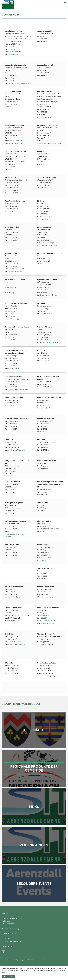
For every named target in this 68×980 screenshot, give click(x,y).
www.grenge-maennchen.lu (19, 389)
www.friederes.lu (47, 597)
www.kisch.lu (46, 219)
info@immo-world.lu (17, 269)
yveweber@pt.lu (15, 597)
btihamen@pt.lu (16, 319)
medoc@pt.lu (15, 368)
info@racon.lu (48, 558)
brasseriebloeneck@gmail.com (16, 534)
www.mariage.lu (10, 293)
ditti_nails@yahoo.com (18, 644)
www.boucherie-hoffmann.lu (19, 83)
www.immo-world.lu (16, 271)
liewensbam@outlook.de (46, 408)
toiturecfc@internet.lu (50, 342)
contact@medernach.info (13, 942)
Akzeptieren (8, 976)
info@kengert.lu (16, 52)
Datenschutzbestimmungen (11, 929)
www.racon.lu (46, 560)
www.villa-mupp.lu (48, 314)
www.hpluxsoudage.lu (49, 245)
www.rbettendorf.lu (16, 143)
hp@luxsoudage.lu (49, 243)
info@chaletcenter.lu (49, 621)
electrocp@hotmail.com (19, 450)
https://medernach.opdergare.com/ (50, 143)
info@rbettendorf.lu (17, 141)
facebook (8, 107)
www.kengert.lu (15, 54)
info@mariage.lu (11, 287)
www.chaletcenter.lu (48, 623)
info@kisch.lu (47, 216)
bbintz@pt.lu (47, 117)
